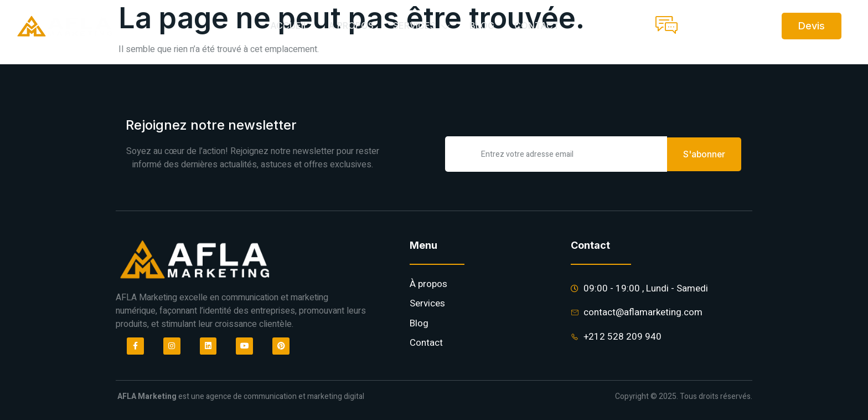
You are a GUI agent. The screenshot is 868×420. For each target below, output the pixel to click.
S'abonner (704, 153)
